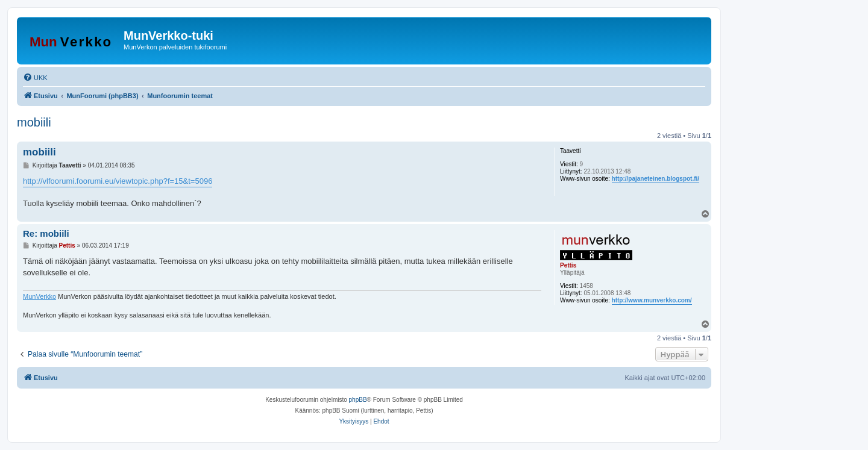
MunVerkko (39, 296)
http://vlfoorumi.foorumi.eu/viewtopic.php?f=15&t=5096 (118, 181)
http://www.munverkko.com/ (652, 300)
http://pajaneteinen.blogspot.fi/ (656, 179)
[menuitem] (35, 78)
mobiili (34, 122)
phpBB (358, 400)
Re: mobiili (46, 233)
